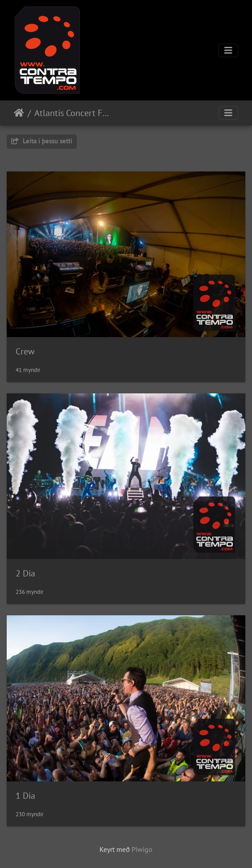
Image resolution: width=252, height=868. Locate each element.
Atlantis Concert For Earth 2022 (72, 113)
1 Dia (25, 796)
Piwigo (142, 849)
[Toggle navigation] (228, 50)
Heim (19, 113)
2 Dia (25, 573)
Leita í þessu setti (42, 141)
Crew (25, 351)
